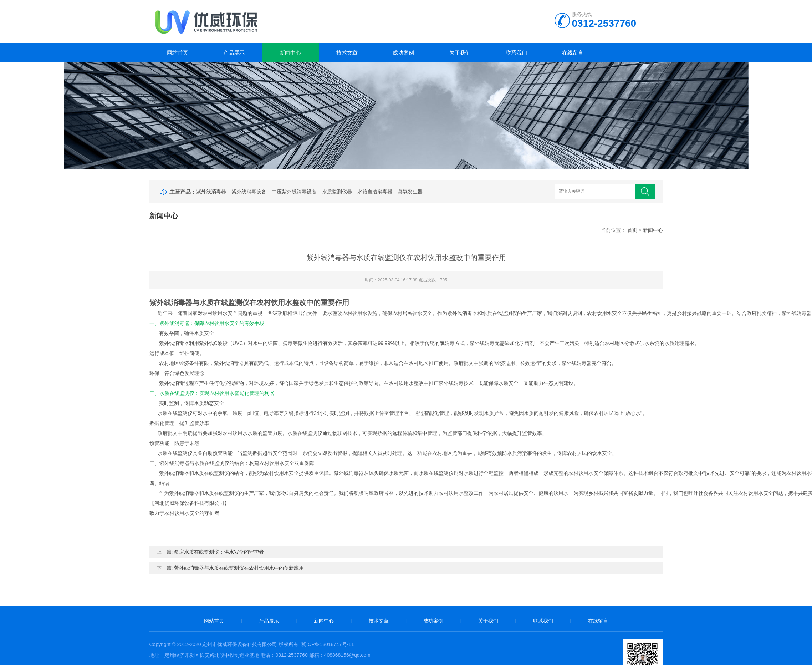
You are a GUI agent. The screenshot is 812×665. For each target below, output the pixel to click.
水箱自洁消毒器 (375, 192)
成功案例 (403, 53)
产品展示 (234, 53)
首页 (632, 230)
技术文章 (347, 53)
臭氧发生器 (410, 192)
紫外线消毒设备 (249, 192)
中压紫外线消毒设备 (294, 192)
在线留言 (573, 53)
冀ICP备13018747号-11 (328, 644)
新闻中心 (290, 53)
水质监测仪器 (337, 192)
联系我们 (516, 53)
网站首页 (178, 53)
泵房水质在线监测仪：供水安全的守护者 (219, 552)
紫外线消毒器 (211, 192)
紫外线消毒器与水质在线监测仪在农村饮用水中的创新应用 (239, 568)
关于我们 (460, 53)
